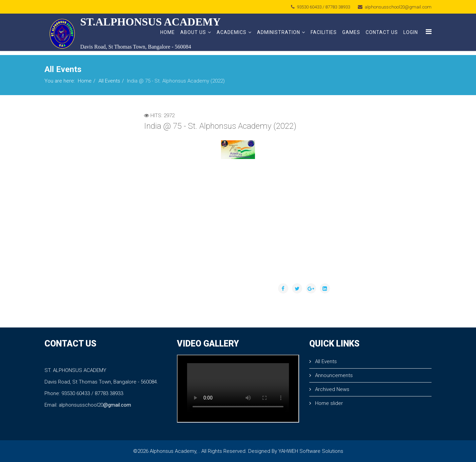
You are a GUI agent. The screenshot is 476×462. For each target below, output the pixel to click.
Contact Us (382, 32)
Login (411, 32)
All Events (109, 81)
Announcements (333, 375)
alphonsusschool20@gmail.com (398, 7)
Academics (232, 32)
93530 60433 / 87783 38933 (323, 7)
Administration (279, 32)
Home (168, 32)
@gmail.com (117, 405)
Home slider (328, 403)
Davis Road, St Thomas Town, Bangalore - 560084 (136, 47)
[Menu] (429, 32)
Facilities (324, 32)
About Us (193, 32)
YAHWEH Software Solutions (311, 451)
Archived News (332, 389)
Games (351, 32)
